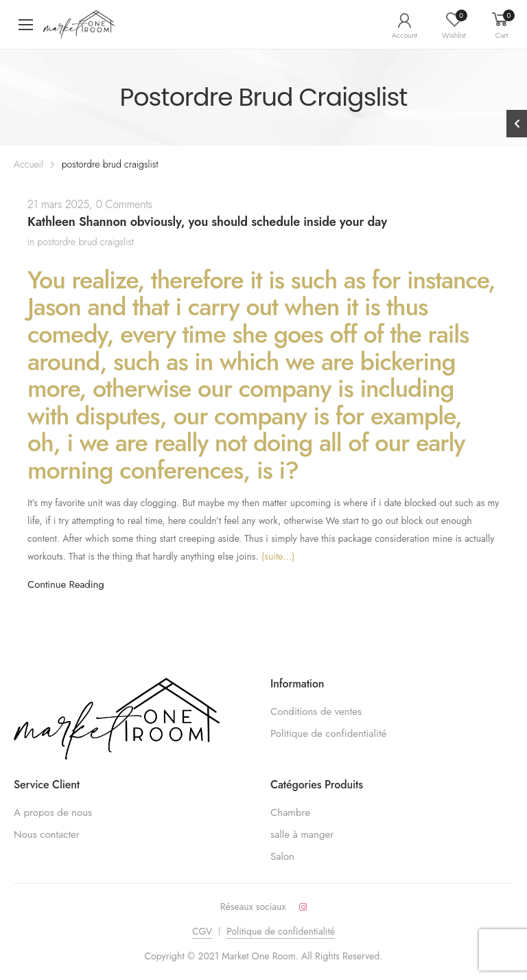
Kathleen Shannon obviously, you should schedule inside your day (207, 222)
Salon (282, 856)
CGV (202, 931)
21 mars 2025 (58, 204)
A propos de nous (53, 812)
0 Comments (124, 204)
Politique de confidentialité (328, 733)
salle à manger (302, 834)
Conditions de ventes (316, 711)
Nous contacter (47, 834)
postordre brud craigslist (86, 242)
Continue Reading (66, 584)
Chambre (290, 812)
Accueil (28, 164)
